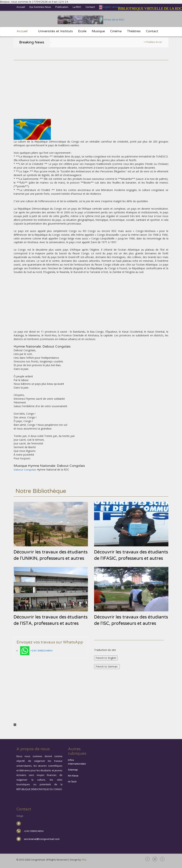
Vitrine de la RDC (91, 20)
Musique (98, 31)
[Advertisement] (91, 86)
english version (110, 7)
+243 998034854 (41, 651)
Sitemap (73, 770)
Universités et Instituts (55, 31)
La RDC (77, 7)
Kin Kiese (73, 776)
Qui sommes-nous (40, 7)
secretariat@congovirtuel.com (42, 839)
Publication (62, 7)
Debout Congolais (25, 470)
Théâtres (134, 31)
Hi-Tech (72, 782)
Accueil (21, 7)
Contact (90, 7)
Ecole (82, 31)
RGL (84, 860)
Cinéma (116, 31)
